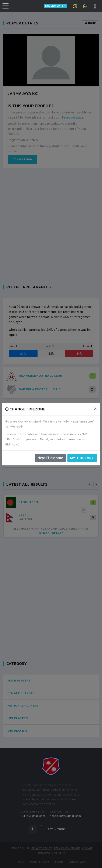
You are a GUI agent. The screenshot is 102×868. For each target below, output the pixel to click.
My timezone (82, 458)
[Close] (95, 409)
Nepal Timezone (50, 458)
